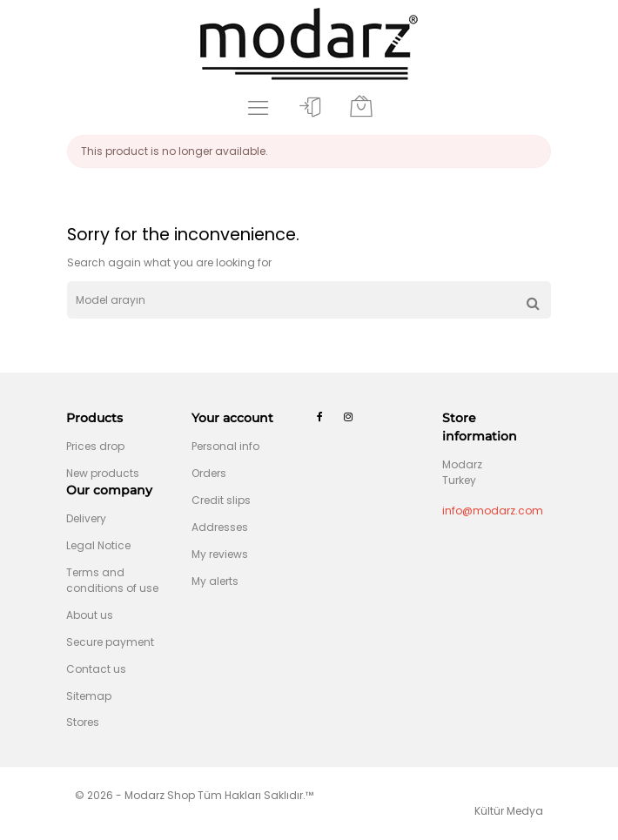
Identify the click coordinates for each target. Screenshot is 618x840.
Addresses (220, 527)
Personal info (225, 446)
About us (90, 615)
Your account (232, 418)
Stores (83, 722)
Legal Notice (98, 545)
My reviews (220, 554)
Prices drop (95, 446)
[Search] (309, 300)
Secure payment (110, 642)
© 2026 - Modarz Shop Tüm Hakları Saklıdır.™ (194, 795)
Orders (209, 473)
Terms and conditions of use (112, 580)
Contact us (96, 669)
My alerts (215, 581)
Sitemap (89, 696)
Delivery (86, 518)
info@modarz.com (493, 511)
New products (103, 473)
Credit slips (221, 500)
